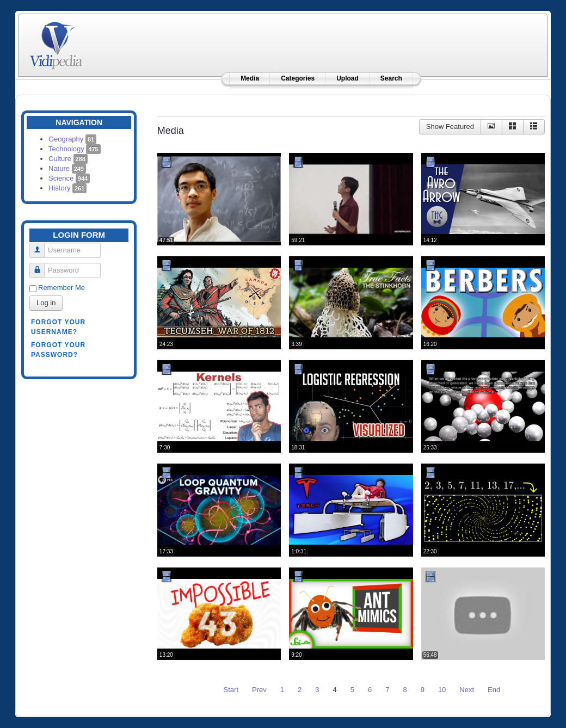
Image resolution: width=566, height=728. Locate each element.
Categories (298, 78)
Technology (75, 149)
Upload (347, 78)
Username (41, 246)
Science (69, 178)
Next (467, 690)
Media (250, 78)
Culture (68, 159)
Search (391, 78)
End (494, 690)
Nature (67, 168)
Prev (259, 690)
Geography (72, 139)
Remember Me (61, 288)
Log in (46, 303)
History (67, 188)
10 (442, 690)
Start (231, 690)
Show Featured (450, 127)
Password (41, 266)
